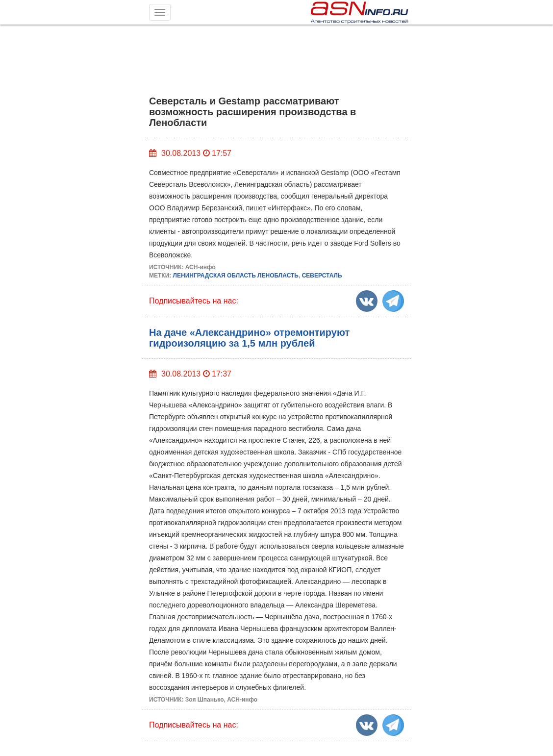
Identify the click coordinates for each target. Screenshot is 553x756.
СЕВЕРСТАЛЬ (322, 276)
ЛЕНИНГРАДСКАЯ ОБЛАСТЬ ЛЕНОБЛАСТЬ (236, 276)
